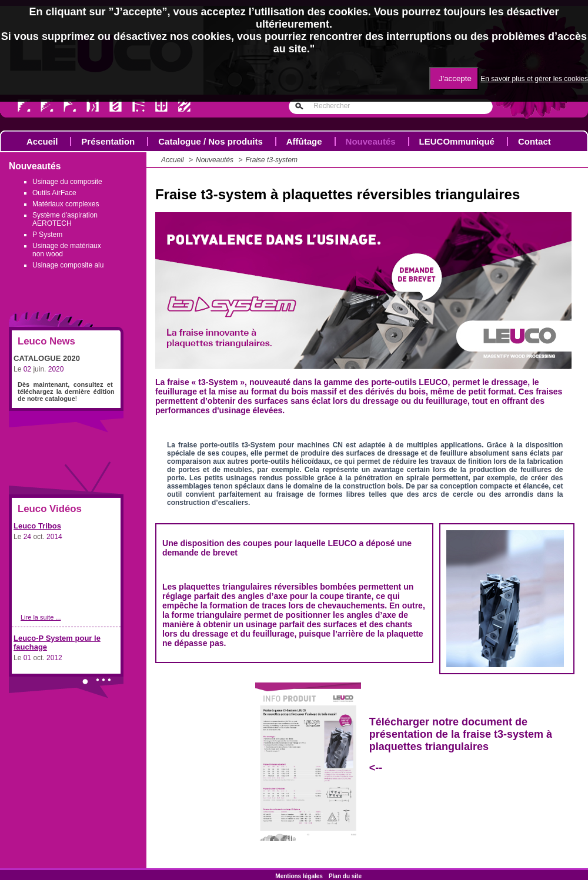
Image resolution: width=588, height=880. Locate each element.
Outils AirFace (54, 193)
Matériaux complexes (66, 204)
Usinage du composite (67, 182)
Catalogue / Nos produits (211, 141)
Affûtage (304, 141)
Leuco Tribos (37, 526)
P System (47, 235)
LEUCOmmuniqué (457, 141)
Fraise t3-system (271, 160)
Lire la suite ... (41, 617)
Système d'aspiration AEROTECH (65, 219)
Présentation (108, 141)
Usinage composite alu (68, 265)
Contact (534, 141)
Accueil (42, 141)
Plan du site (345, 876)
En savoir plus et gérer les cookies (534, 79)
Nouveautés (371, 141)
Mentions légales (299, 876)
